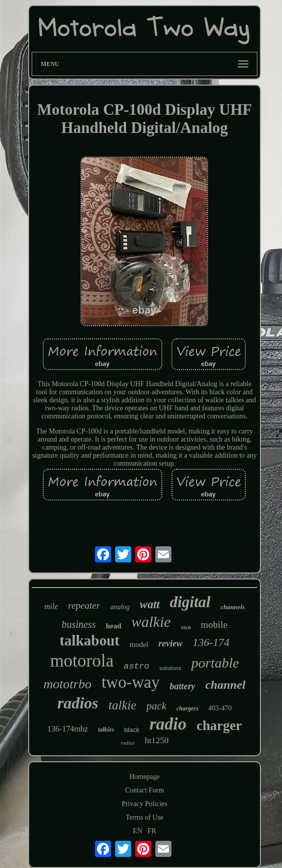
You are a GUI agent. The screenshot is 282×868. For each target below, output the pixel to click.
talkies (106, 730)
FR (152, 831)
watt (150, 604)
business (79, 624)
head (113, 626)
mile (51, 606)
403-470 (220, 708)
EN (137, 831)
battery (182, 686)
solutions (170, 668)
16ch (186, 628)
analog (120, 607)
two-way (130, 682)
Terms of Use (145, 817)
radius (128, 743)
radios (78, 703)
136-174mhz (68, 729)
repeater (84, 605)
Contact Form (145, 790)
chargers (187, 708)
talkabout (89, 640)
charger (219, 726)
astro (136, 666)
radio (168, 724)
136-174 (211, 642)
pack (156, 706)
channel (225, 685)
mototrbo (68, 684)
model (139, 644)
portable (215, 663)
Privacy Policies (145, 804)
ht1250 (157, 740)
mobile (214, 625)
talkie (123, 705)
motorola (82, 661)
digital (190, 602)
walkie (151, 622)
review (170, 643)
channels (233, 607)
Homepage (145, 777)
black (132, 730)
